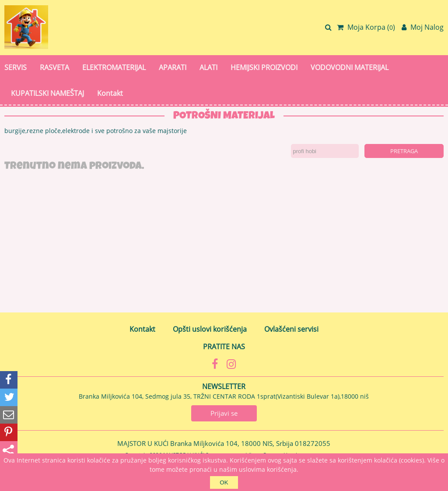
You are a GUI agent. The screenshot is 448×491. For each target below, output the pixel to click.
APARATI (173, 67)
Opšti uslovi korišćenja (210, 329)
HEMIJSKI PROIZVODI (264, 67)
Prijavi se (224, 413)
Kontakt (110, 93)
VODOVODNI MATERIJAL (350, 67)
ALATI (208, 67)
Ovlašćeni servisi (291, 329)
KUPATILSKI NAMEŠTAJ (47, 93)
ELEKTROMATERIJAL (114, 67)
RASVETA (54, 67)
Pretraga (404, 151)
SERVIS (16, 67)
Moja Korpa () (366, 27)
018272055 (313, 443)
